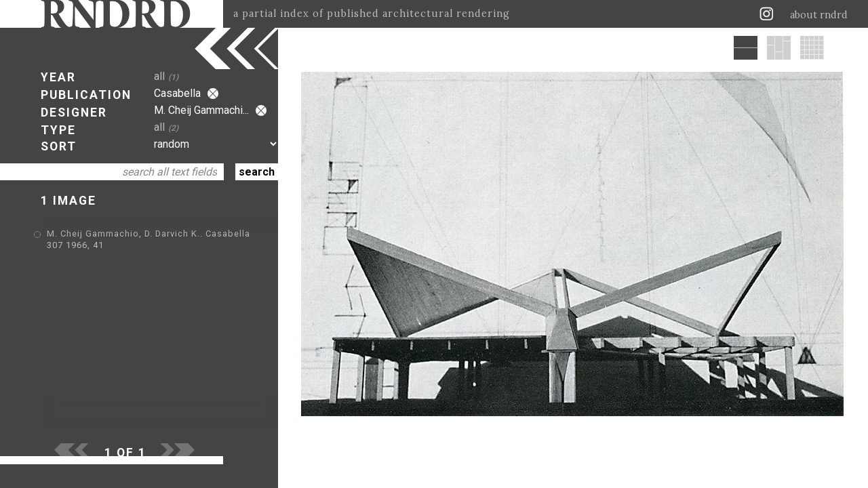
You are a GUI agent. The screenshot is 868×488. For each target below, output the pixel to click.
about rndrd (819, 15)
